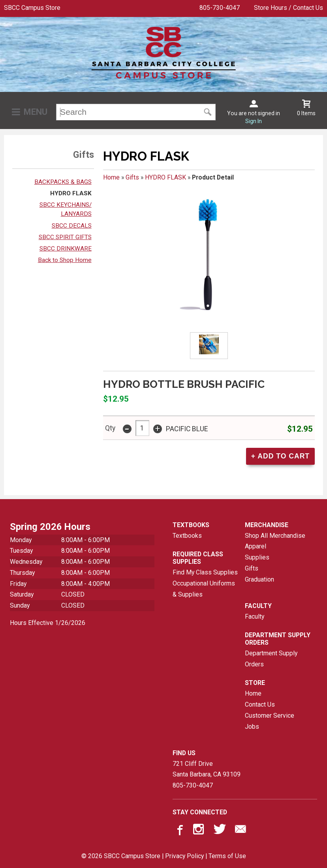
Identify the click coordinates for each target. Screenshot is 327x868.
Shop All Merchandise (275, 536)
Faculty (255, 616)
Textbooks (187, 536)
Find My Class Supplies (205, 572)
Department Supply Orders (271, 659)
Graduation (259, 579)
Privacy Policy (184, 856)
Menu (36, 112)
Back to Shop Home (65, 260)
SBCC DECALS (72, 226)
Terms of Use (227, 856)
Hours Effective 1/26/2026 (48, 623)
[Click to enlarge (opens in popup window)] (209, 346)
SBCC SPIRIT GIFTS (65, 237)
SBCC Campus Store (32, 8)
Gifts (132, 177)
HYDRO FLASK (71, 193)
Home (111, 177)
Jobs (252, 727)
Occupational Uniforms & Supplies (204, 589)
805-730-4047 (220, 8)
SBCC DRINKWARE (66, 249)
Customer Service (270, 716)
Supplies (257, 557)
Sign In (254, 121)
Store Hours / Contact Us (288, 8)
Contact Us (260, 704)
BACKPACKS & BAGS (63, 182)
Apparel (256, 546)
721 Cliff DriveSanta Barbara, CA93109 (207, 769)
